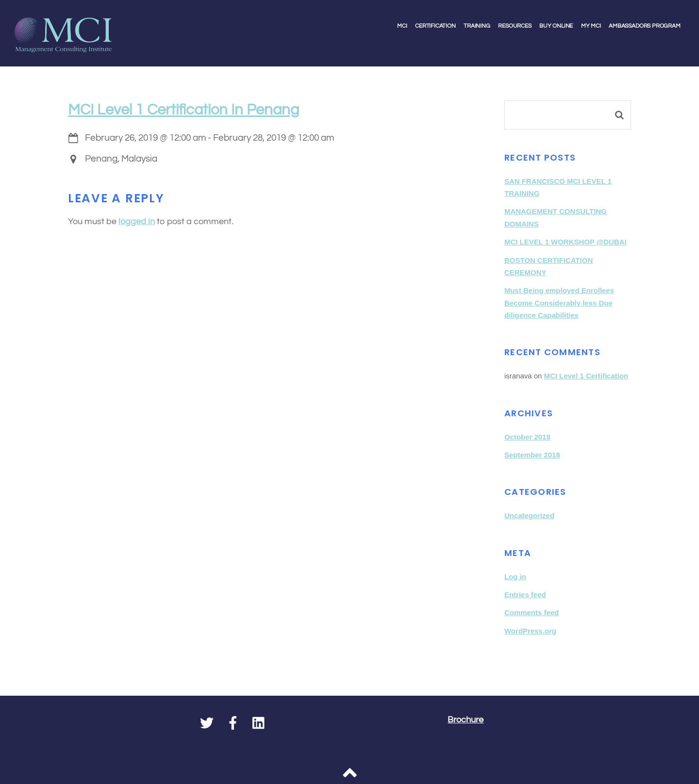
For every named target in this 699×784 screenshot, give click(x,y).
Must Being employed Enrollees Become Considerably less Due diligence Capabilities (559, 303)
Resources (515, 26)
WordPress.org (530, 631)
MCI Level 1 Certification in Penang (183, 110)
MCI (402, 26)
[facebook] (233, 724)
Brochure (466, 720)
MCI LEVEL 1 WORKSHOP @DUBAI (566, 242)
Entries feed (525, 595)
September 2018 (532, 455)
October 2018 (527, 437)
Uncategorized (529, 515)
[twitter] (207, 724)
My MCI (591, 26)
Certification (435, 26)
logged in (137, 222)
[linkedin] (259, 724)
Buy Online (556, 26)
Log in (515, 577)
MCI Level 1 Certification (586, 376)
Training (477, 26)
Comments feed (532, 612)
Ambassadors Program (645, 26)
